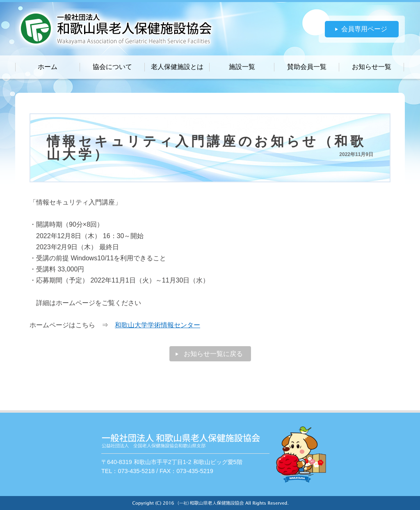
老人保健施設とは (177, 67)
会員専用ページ (364, 29)
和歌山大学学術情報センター (157, 325)
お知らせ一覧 (372, 67)
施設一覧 (242, 67)
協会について (112, 67)
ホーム (48, 67)
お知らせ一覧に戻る (213, 354)
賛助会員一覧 (307, 67)
